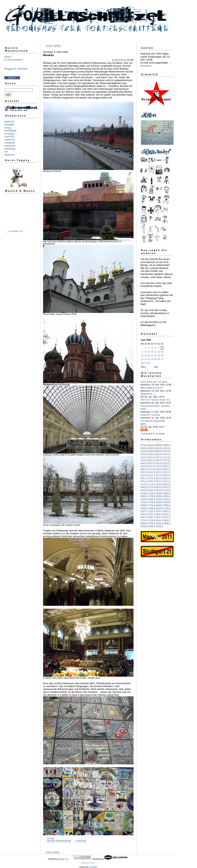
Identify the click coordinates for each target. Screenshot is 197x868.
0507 (166, 514)
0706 (151, 523)
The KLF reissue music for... (156, 400)
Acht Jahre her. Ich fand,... (155, 382)
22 (146, 359)
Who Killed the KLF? (152, 388)
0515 (158, 445)
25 (155, 359)
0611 (158, 478)
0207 (158, 517)
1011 (158, 475)
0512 (166, 469)
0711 (151, 478)
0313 (166, 463)
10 (152, 352)
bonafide (9, 125)
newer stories (53, 46)
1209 (143, 493)
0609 (158, 496)
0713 (166, 460)
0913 (151, 460)
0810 (143, 487)
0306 (151, 526)
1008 (158, 502)
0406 (143, 526)
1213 (158, 457)
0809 (143, 496)
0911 (166, 475)
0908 (166, 502)
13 (162, 352)
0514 (151, 454)
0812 (143, 469)
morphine (10, 143)
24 (152, 359)
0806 (143, 523)
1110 (151, 484)
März (143, 367)
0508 (166, 505)
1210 (143, 484)
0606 (158, 523)
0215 (151, 448)
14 (142, 355)
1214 (166, 448)
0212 (158, 472)
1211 (143, 475)
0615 (151, 445)
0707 (151, 514)
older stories (53, 852)
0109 (166, 499)
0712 (151, 469)
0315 (143, 448)
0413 (158, 463)
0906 (166, 520)
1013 (143, 460)
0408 (143, 508)
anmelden (146, 66)
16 (149, 355)
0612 (158, 469)
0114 (151, 457)
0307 (151, 517)
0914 (158, 451)
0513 (151, 463)
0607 (158, 514)
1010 (158, 484)
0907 (166, 511)
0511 (166, 478)
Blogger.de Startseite (16, 69)
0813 (158, 460)
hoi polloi (9, 134)
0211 (158, 481)
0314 (166, 454)
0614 (143, 454)
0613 (143, 463)
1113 (166, 457)
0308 (151, 508)
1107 (151, 511)
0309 (151, 499)
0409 (143, 499)
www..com (16, 231)
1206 (143, 520)
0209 (158, 499)
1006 (158, 520)
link (49, 841)
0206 (158, 526)
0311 (151, 481)
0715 (143, 445)
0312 (151, 472)
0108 (166, 508)
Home (8, 57)
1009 (158, 493)
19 (159, 355)
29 (146, 363)
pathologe (10, 149)
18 (155, 355)
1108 (151, 502)
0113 (151, 466)
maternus (10, 140)
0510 (166, 487)
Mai (156, 367)
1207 (143, 511)
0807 (143, 514)
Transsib (50, 838)
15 (146, 355)
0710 (151, 487)
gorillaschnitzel (119, 60)
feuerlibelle (10, 131)
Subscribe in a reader (153, 434)
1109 (151, 493)
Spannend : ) (148, 394)
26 (159, 359)
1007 (158, 511)
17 (152, 355)
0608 (158, 505)
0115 (158, 448)
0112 (166, 472)
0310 (151, 490)
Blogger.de (63, 859)
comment (81, 841)
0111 (166, 481)
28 (142, 363)
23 (149, 359)
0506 (166, 523)
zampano (10, 155)
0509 (166, 496)
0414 (158, 454)
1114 (143, 451)
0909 (166, 493)
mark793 (9, 137)
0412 (143, 472)
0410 (143, 490)
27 (162, 359)
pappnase (10, 146)
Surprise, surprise (150, 415)
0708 (151, 505)
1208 (143, 502)
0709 (151, 496)
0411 (143, 481)
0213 (143, 466)
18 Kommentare (61, 841)
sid (6, 152)
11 (155, 352)
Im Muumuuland (13, 60)
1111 (151, 475)
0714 (166, 451)
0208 (158, 508)
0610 (158, 487)
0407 (143, 517)
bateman (9, 121)
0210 (158, 490)
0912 (166, 466)
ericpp (8, 128)
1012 (158, 466)
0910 (166, 484)
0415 (166, 445)
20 (162, 355)
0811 (143, 478)
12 (159, 352)
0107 (166, 517)
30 (149, 363)
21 (142, 359)
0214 (143, 457)
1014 (151, 451)
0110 (166, 490)
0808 (143, 505)
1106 (151, 520)
